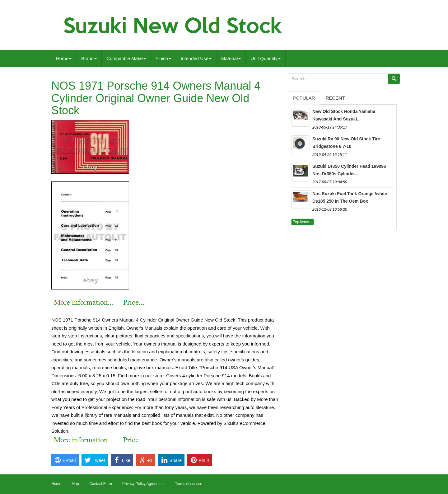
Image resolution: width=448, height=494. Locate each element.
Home (64, 58)
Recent (335, 98)
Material (231, 58)
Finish (163, 58)
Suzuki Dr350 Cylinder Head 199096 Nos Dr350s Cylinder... (349, 170)
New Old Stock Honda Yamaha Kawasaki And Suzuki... (344, 115)
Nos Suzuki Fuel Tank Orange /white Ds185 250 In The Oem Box (350, 197)
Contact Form (101, 484)
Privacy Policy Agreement (143, 484)
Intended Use (196, 58)
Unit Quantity (266, 58)
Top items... (303, 222)
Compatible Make (126, 58)
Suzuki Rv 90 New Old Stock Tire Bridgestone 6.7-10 (346, 143)
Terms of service (188, 484)
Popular (304, 98)
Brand (89, 58)
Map (75, 484)
